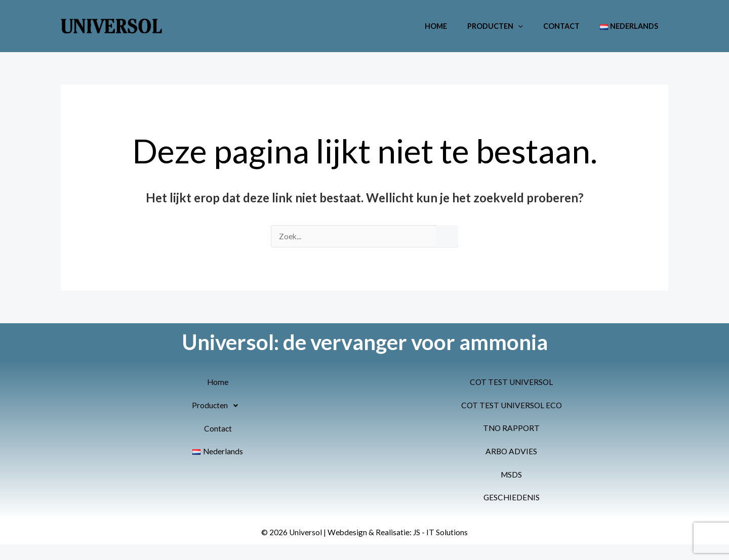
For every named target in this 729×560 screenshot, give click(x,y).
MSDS (511, 476)
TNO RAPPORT (512, 429)
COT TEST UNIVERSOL (511, 383)
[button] (532, 26)
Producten (509, 26)
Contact (570, 26)
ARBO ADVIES (511, 453)
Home (456, 26)
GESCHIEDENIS (511, 499)
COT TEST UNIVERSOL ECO (511, 406)
